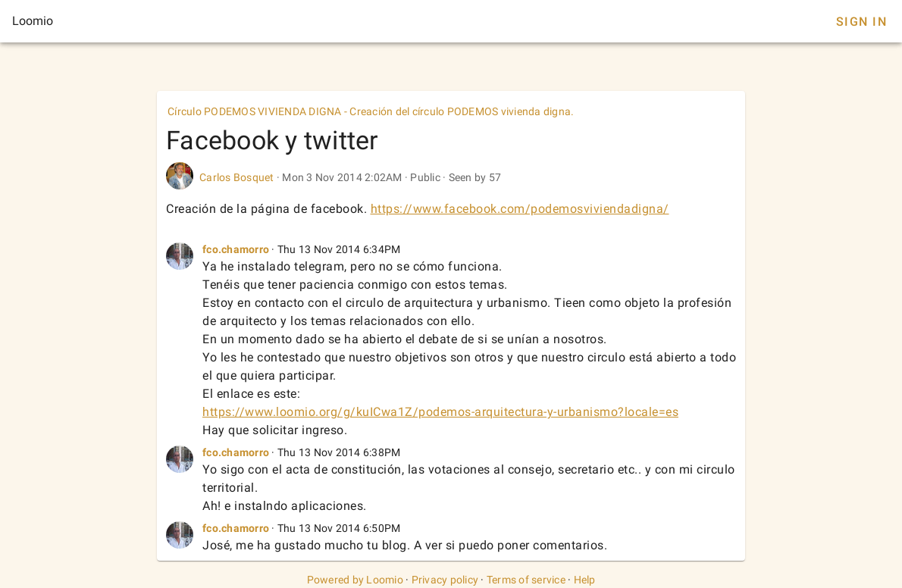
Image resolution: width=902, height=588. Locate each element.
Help (585, 580)
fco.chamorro (236, 249)
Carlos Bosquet (237, 177)
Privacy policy (445, 580)
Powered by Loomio (355, 580)
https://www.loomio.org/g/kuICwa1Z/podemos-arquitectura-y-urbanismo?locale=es (440, 412)
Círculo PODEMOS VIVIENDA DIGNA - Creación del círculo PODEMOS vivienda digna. (371, 111)
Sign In (861, 22)
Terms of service (526, 580)
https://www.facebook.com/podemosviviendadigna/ (520, 209)
